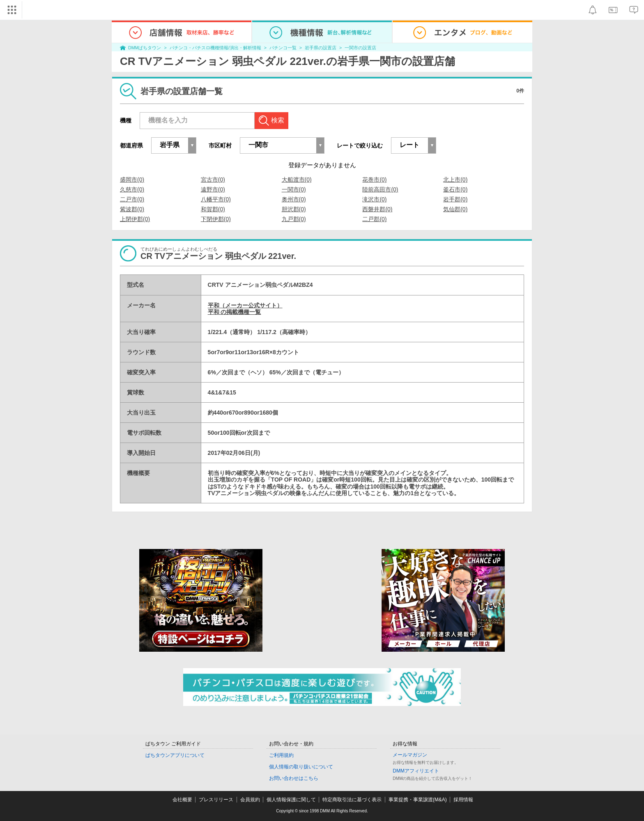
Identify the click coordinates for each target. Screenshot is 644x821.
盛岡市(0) (132, 180)
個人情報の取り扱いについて (301, 767)
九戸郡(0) (294, 219)
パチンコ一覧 (283, 48)
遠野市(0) (213, 189)
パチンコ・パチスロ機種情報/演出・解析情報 (215, 48)
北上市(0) (455, 180)
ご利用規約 (281, 755)
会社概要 (182, 800)
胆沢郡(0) (294, 209)
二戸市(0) (132, 199)
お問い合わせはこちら (294, 778)
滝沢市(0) (374, 199)
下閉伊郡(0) (216, 219)
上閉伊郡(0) (135, 219)
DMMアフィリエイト (416, 771)
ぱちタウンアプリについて (175, 755)
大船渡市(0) (297, 180)
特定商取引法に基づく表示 (352, 800)
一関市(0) (294, 189)
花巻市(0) (374, 180)
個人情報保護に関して (291, 800)
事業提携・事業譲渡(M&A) (418, 800)
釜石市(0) (455, 189)
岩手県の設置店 (321, 48)
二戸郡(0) (374, 219)
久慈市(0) (132, 189)
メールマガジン (410, 755)
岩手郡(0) (455, 199)
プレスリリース (216, 800)
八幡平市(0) (216, 199)
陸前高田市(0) (380, 189)
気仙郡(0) (455, 209)
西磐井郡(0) (377, 209)
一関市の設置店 (360, 48)
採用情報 (463, 800)
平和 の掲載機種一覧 (235, 312)
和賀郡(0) (213, 209)
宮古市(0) (213, 180)
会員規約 (250, 800)
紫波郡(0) (132, 209)
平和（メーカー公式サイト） (245, 305)
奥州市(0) (294, 199)
